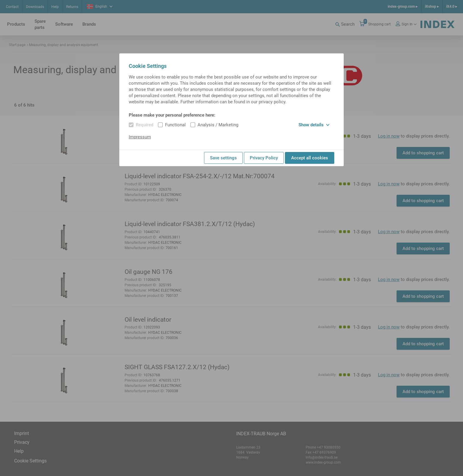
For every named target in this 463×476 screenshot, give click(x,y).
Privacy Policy (264, 158)
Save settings (223, 158)
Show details (314, 125)
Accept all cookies (310, 158)
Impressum (140, 137)
